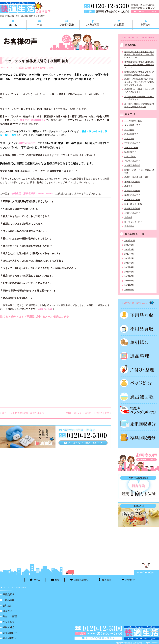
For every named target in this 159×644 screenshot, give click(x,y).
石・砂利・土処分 (132, 191)
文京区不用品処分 (132, 165)
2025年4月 (129, 267)
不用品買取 (129, 139)
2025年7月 (129, 254)
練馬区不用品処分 (132, 195)
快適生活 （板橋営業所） (33, 120)
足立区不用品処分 (132, 213)
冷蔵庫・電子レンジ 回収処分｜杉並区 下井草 (87, 413)
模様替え (128, 186)
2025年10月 (130, 241)
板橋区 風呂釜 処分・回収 (137, 177)
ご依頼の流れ (66, 24)
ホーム (13, 24)
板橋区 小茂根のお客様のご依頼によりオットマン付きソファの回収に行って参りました (140, 82)
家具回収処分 (130, 152)
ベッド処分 (129, 130)
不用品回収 (138, 315)
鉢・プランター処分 (133, 222)
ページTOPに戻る (147, 572)
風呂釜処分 (138, 397)
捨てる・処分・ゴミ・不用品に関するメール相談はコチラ (34, 317)
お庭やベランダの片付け (138, 410)
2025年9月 (129, 245)
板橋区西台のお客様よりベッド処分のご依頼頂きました (139, 91)
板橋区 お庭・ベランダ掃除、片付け (139, 171)
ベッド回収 (138, 383)
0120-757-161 (27, 143)
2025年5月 (129, 263)
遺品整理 (128, 217)
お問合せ (146, 24)
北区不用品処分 (131, 148)
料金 (40, 24)
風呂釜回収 (129, 226)
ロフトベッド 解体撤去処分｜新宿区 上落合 (23, 413)
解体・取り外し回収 (43, 68)
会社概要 (119, 24)
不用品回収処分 (23, 68)
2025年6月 (129, 258)
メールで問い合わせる (145, 12)
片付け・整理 (138, 370)
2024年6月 (129, 285)
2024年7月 (129, 281)
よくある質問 (93, 24)
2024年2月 (129, 290)
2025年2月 (129, 276)
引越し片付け (130, 157)
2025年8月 (129, 249)
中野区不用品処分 (132, 143)
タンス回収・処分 (132, 125)
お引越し (138, 342)
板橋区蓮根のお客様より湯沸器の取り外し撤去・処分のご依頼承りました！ (139, 65)
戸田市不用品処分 (132, 161)
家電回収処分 (138, 424)
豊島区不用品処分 (132, 209)
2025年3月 (129, 272)
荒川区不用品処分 (132, 200)
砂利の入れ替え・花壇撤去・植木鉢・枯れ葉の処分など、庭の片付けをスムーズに (139, 54)
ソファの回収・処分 (133, 121)
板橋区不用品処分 (132, 182)
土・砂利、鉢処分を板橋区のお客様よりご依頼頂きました (139, 105)
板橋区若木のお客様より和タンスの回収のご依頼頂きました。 (139, 73)
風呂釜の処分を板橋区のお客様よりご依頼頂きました (139, 98)
